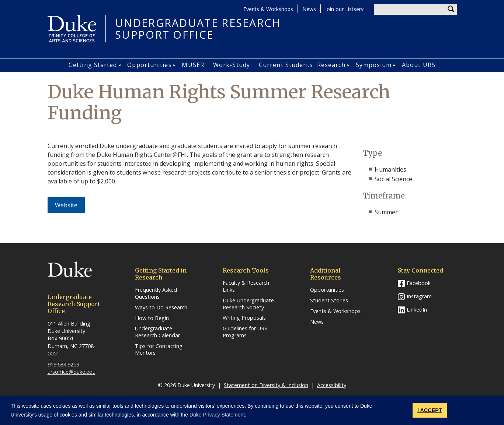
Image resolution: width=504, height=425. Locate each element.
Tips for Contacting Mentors (159, 350)
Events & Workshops (268, 9)
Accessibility (332, 385)
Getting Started (93, 65)
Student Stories (329, 301)
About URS (419, 65)
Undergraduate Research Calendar (157, 332)
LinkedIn (417, 310)
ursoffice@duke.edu (72, 372)
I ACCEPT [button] (430, 410)
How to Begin (152, 318)
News (309, 9)
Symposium (374, 65)
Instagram (419, 296)
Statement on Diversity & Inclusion (266, 385)
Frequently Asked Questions (156, 293)
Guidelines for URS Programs (245, 332)
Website (70, 205)
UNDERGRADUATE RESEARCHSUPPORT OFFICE (198, 29)
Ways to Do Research (161, 308)
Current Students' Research (302, 65)
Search (451, 9)
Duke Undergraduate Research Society (248, 304)
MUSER (193, 65)
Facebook (419, 283)
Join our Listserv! (345, 9)
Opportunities (149, 65)
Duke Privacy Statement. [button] (218, 415)
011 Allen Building (69, 324)
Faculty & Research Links (246, 286)
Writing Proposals (244, 318)
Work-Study (232, 65)
